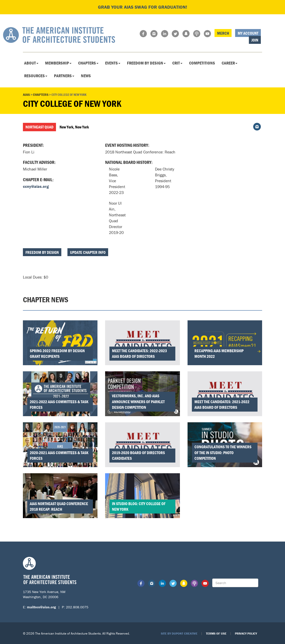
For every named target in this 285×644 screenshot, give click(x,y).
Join (255, 40)
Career (230, 63)
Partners (64, 76)
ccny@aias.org (36, 186)
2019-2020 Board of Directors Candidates (138, 456)
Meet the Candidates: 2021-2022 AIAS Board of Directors (222, 405)
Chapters (88, 63)
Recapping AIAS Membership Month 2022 (219, 354)
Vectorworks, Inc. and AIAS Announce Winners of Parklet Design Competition (138, 402)
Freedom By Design (146, 63)
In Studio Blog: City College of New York (139, 507)
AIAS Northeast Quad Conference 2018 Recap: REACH (59, 507)
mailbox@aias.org (41, 607)
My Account (248, 33)
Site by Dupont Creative (179, 633)
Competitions (202, 63)
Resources (36, 76)
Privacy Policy (246, 633)
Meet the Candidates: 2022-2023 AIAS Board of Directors (139, 354)
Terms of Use (216, 633)
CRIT (177, 63)
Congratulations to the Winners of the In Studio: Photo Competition (223, 453)
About (31, 63)
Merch (223, 33)
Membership (58, 63)
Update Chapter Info (88, 252)
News (86, 76)
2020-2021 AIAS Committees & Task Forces (59, 456)
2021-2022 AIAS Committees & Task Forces (59, 405)
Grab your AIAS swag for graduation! (142, 7)
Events (113, 63)
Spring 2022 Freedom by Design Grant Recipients (57, 354)
